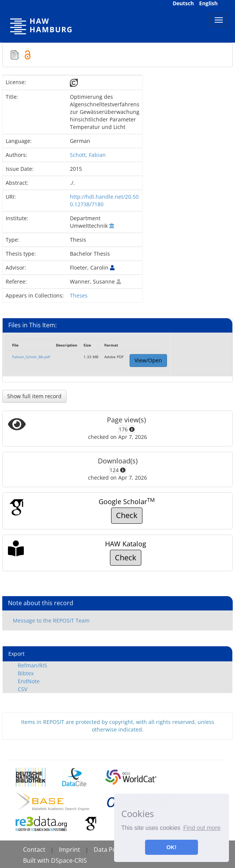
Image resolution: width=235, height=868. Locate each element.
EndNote (29, 681)
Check (127, 515)
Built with (37, 860)
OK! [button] (172, 847)
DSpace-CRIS (69, 860)
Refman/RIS (32, 665)
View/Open (148, 360)
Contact (34, 850)
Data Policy (110, 850)
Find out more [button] (202, 828)
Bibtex (26, 673)
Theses (79, 295)
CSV (22, 689)
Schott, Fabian (88, 155)
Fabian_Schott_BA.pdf (31, 357)
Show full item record (34, 396)
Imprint (70, 850)
